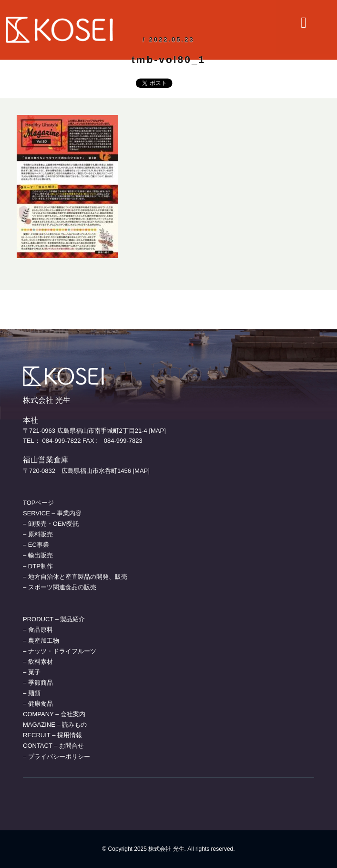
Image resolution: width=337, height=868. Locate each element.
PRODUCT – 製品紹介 (54, 619)
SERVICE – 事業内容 (52, 513)
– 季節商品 (38, 683)
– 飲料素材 (38, 662)
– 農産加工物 (41, 641)
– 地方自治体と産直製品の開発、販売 (75, 577)
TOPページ (39, 503)
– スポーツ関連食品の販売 (60, 587)
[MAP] (157, 431)
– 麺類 (32, 693)
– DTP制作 (38, 566)
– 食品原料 (38, 630)
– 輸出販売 (38, 555)
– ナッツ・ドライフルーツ (60, 651)
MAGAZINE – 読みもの (55, 725)
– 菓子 (32, 672)
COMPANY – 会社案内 (54, 714)
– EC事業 (36, 545)
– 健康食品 (38, 704)
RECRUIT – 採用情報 (52, 735)
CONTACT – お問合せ (53, 746)
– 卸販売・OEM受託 (51, 524)
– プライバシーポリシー (56, 757)
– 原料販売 (38, 534)
